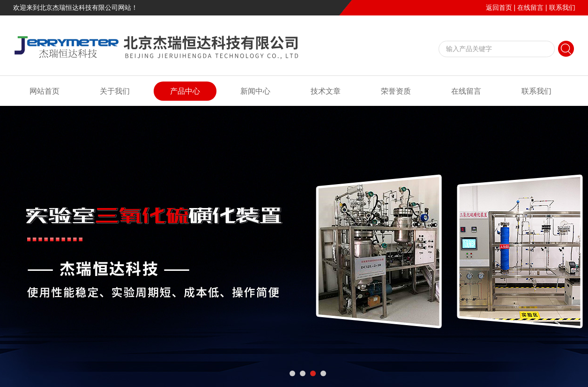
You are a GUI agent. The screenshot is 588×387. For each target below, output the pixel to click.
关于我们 (115, 91)
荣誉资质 (396, 91)
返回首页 (499, 7)
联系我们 (562, 7)
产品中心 (185, 91)
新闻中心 (255, 91)
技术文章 (326, 91)
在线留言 (530, 7)
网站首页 (45, 91)
